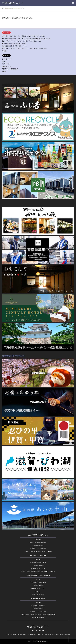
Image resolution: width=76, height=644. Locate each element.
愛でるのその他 (16, 44)
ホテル (25, 46)
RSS (43, 631)
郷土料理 (14, 39)
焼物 (31, 48)
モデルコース (6, 64)
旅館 (9, 46)
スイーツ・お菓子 (15, 48)
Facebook (36, 631)
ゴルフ (30, 41)
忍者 (7, 36)
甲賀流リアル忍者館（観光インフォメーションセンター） (38, 535)
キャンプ (13, 41)
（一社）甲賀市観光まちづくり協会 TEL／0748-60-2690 (21, 634)
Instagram (40, 631)
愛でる (4, 44)
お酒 (23, 48)
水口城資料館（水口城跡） (38, 599)
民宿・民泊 (14, 46)
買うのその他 (43, 48)
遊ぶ (3, 41)
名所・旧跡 (13, 36)
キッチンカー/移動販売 (34, 39)
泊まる (4, 46)
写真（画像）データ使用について (54, 634)
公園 (26, 41)
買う (3, 48)
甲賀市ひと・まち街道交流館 (38, 556)
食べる (4, 39)
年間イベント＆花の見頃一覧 (10, 69)
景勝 (9, 44)
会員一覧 (40, 634)
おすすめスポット (7, 59)
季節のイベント (6, 66)
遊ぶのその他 (37, 41)
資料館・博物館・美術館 (29, 36)
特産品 (4, 71)
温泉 (20, 46)
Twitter (33, 631)
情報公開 (67, 634)
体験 (7, 41)
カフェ (24, 39)
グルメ (4, 62)
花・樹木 (24, 44)
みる (3, 36)
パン (27, 48)
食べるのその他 (46, 39)
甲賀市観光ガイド (38, 627)
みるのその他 (41, 36)
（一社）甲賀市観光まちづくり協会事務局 (38, 576)
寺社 (19, 36)
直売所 (36, 48)
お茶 (7, 48)
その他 (4, 51)
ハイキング (20, 41)
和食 (19, 39)
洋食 (9, 39)
